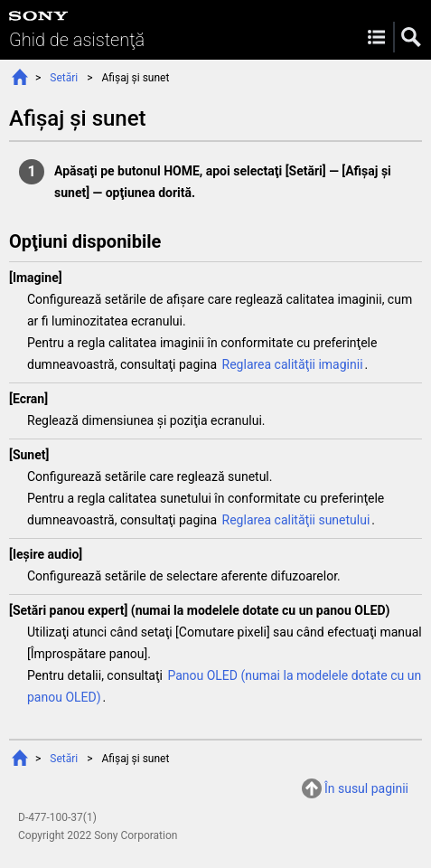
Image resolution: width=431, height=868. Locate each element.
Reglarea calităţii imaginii (293, 364)
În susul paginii (366, 788)
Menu (376, 37)
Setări (64, 78)
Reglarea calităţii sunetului (296, 520)
